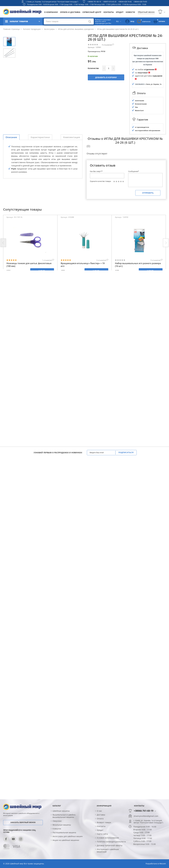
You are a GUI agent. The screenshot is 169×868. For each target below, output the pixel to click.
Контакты (109, 12)
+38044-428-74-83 (140, 2)
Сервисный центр (92, 12)
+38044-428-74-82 (125, 2)
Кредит (120, 12)
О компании (51, 12)
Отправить (148, 193)
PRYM (103, 51)
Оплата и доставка (70, 12)
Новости (130, 12)
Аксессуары (49, 29)
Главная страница (11, 29)
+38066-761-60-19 (94, 2)
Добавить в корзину (106, 77)
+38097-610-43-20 (110, 2)
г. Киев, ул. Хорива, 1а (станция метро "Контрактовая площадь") (52, 2)
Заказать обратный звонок (23, 822)
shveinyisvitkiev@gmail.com (146, 816)
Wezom (163, 864)
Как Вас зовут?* (96, 171)
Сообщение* (134, 171)
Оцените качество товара (100, 181)
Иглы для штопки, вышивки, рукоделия (76, 29)
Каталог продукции (32, 29)
